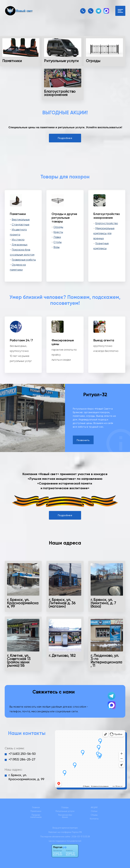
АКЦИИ (94, 807)
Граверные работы (24, 260)
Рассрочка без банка (65, 816)
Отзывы (94, 815)
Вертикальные (21, 220)
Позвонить (83, 440)
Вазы (56, 247)
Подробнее (65, 138)
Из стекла (18, 240)
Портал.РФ (77, 832)
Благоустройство (107, 223)
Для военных (20, 245)
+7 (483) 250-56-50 (22, 754)
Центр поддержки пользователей (65, 841)
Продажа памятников (36, 816)
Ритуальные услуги (65, 811)
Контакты (94, 819)
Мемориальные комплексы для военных (104, 233)
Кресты (58, 232)
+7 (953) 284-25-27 (22, 759)
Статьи (94, 811)
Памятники (36, 811)
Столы (57, 242)
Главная (36, 807)
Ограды (58, 227)
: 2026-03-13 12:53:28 (80, 837)
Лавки (57, 237)
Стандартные (21, 225)
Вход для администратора (65, 828)
